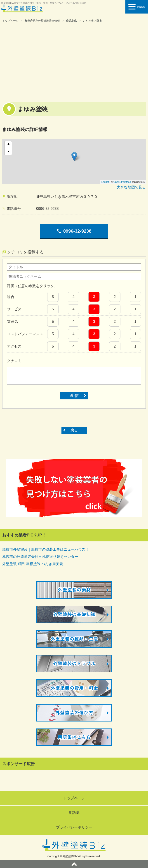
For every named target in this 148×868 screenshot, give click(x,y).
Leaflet (105, 182)
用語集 (74, 813)
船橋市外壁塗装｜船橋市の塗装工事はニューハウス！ (46, 549)
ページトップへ (74, 864)
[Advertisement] (74, 62)
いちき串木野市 (92, 21)
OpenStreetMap (122, 182)
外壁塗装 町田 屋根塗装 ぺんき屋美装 (33, 564)
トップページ (10, 21)
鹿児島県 (71, 21)
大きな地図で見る (131, 187)
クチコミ (14, 361)
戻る (74, 430)
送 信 (74, 396)
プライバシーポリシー (74, 827)
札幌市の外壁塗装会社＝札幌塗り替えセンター (40, 557)
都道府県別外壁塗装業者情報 (42, 21)
